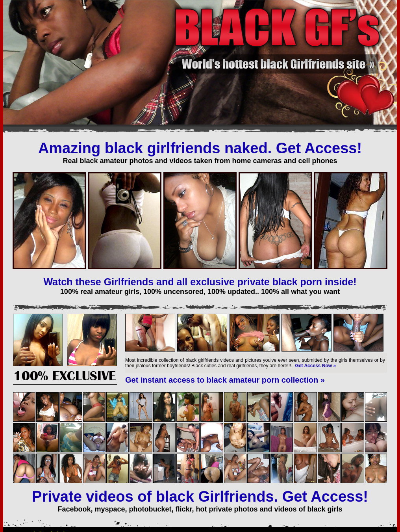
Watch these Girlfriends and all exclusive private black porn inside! (200, 282)
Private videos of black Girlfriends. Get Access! (200, 497)
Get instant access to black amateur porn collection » (225, 380)
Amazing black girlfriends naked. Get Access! (200, 148)
